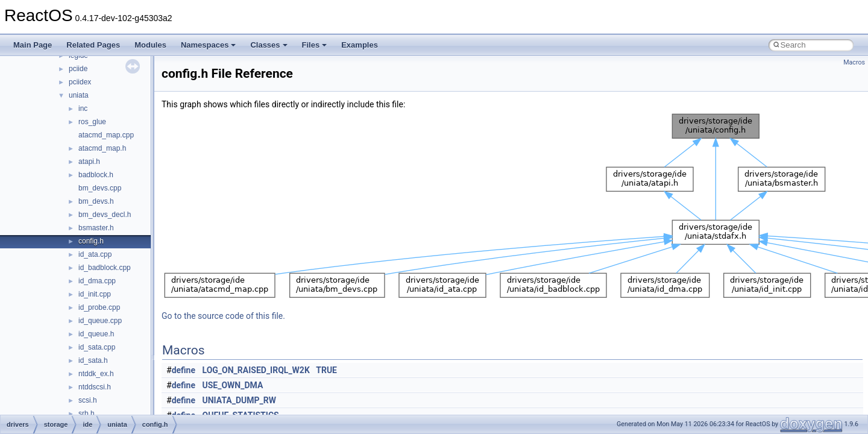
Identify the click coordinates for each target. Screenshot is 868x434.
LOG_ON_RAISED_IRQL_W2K (256, 370)
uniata (79, 95)
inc (83, 108)
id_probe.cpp (99, 307)
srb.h (86, 414)
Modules (150, 45)
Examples (360, 45)
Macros (854, 62)
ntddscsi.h (95, 387)
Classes (269, 45)
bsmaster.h (96, 228)
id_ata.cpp (95, 254)
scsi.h (88, 400)
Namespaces (209, 45)
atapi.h (89, 162)
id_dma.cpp (97, 281)
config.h (91, 241)
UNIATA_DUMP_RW (240, 400)
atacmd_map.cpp (106, 135)
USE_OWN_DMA (233, 385)
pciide (78, 69)
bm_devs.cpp (100, 188)
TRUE (326, 370)
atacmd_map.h (102, 148)
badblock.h (96, 175)
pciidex (80, 82)
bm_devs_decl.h (105, 215)
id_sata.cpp (97, 347)
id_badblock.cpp (105, 268)
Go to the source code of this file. (223, 316)
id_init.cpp (95, 294)
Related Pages (93, 45)
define (184, 370)
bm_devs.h (96, 201)
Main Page (33, 45)
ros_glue (92, 122)
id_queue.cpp (100, 321)
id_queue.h (96, 334)
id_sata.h (93, 360)
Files (315, 45)
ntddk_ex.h (96, 374)
